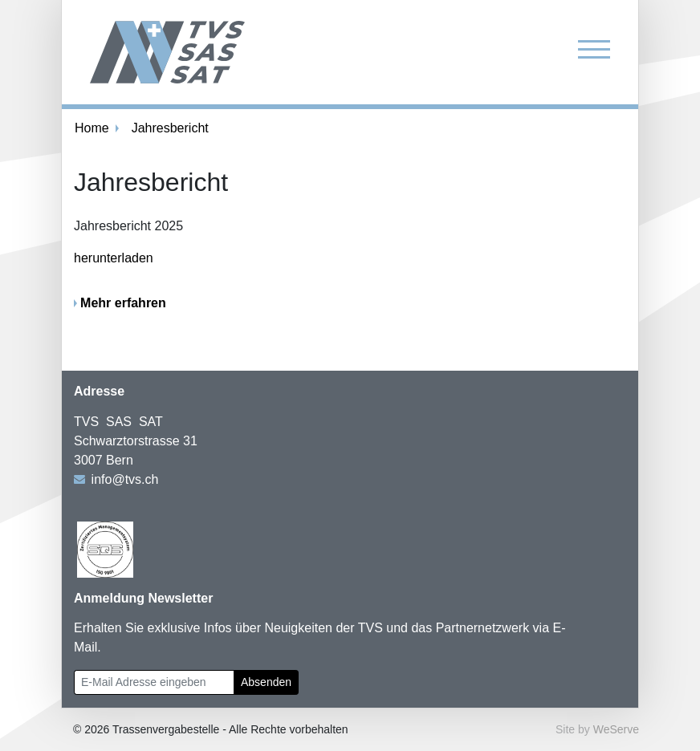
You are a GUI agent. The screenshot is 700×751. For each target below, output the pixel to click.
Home (92, 128)
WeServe (616, 729)
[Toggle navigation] (594, 49)
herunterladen (114, 258)
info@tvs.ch (125, 479)
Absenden (266, 682)
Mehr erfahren (123, 303)
